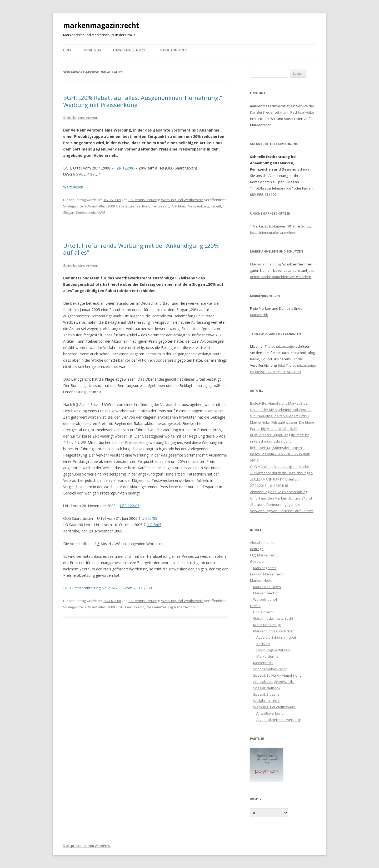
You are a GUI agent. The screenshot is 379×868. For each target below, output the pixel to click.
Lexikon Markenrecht (267, 574)
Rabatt (216, 206)
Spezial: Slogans (266, 694)
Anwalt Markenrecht (130, 50)
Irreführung (160, 206)
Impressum (92, 50)
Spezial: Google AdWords (273, 682)
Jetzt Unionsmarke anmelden (273, 232)
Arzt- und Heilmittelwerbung (278, 720)
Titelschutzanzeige (280, 346)
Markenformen (268, 656)
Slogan (69, 212)
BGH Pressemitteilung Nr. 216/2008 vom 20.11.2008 (108, 588)
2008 (111, 206)
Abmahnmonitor (263, 542)
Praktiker (178, 206)
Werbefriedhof (265, 599)
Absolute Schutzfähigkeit (276, 637)
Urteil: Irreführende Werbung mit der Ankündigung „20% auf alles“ (141, 249)
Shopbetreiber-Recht (270, 669)
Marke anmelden (173, 50)
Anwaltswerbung (270, 713)
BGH (146, 206)
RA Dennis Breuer (143, 200)
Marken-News (261, 580)
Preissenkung (198, 206)
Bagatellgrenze (128, 206)
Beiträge (257, 549)
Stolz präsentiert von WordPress (87, 846)
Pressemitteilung (159, 607)
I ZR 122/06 (124, 168)
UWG (101, 212)
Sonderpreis (86, 212)
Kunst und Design (267, 625)
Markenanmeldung (265, 264)
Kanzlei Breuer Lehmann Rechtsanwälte (282, 112)
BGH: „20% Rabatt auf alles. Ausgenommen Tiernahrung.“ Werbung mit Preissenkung (143, 101)
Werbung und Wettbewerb (182, 200)
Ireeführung (135, 607)
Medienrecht (263, 663)
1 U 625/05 (148, 518)
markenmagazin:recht (101, 25)
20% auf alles (95, 206)
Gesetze (257, 561)
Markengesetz (265, 568)
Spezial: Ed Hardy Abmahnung (277, 675)
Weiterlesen (76, 187)
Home (68, 50)
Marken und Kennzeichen (274, 631)
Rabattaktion (184, 607)
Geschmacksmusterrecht (273, 618)
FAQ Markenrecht (264, 555)
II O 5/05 (154, 525)
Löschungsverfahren (273, 650)
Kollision (263, 644)
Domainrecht (263, 612)
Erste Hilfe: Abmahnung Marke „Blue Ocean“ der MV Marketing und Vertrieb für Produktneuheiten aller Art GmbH (281, 410)
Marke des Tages (267, 587)
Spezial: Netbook (267, 688)
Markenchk (259, 315)
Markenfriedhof (266, 593)
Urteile (255, 606)
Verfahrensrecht (266, 701)
